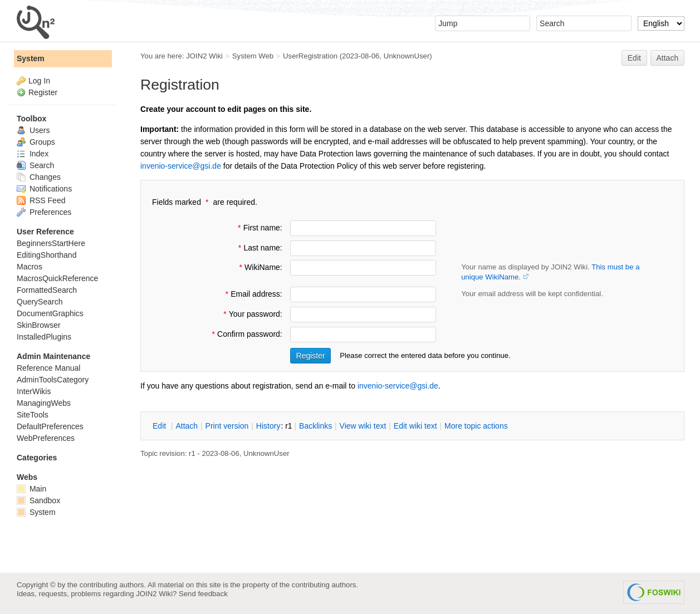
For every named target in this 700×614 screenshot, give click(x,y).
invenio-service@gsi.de (181, 166)
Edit (634, 58)
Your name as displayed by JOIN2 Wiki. (550, 272)
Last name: (259, 248)
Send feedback (203, 594)
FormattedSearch (47, 290)
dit (160, 426)
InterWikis (34, 391)
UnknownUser (407, 56)
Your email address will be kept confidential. (532, 294)
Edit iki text (415, 426)
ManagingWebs (44, 403)
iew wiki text (363, 426)
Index (33, 154)
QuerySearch (40, 302)
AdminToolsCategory (53, 380)
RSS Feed (41, 200)
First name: (259, 228)
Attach (668, 58)
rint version (227, 426)
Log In (39, 81)
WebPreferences (46, 438)
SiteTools (33, 415)
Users (33, 130)
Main (31, 489)
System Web (253, 56)
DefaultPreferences (50, 426)
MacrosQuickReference (57, 278)
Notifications (44, 189)
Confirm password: (246, 334)
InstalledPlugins (44, 337)
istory (268, 426)
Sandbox (38, 500)
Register (43, 92)
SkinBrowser (39, 325)
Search (35, 165)
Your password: (252, 314)
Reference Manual (48, 368)
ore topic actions (476, 426)
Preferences (44, 212)
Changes (39, 177)
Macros (30, 267)
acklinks (315, 426)
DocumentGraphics (50, 313)
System (31, 58)
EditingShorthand (46, 255)
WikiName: (260, 267)
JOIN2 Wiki (204, 56)
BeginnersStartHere (51, 243)
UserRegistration (310, 56)
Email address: (252, 294)
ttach (187, 426)
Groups (36, 142)
